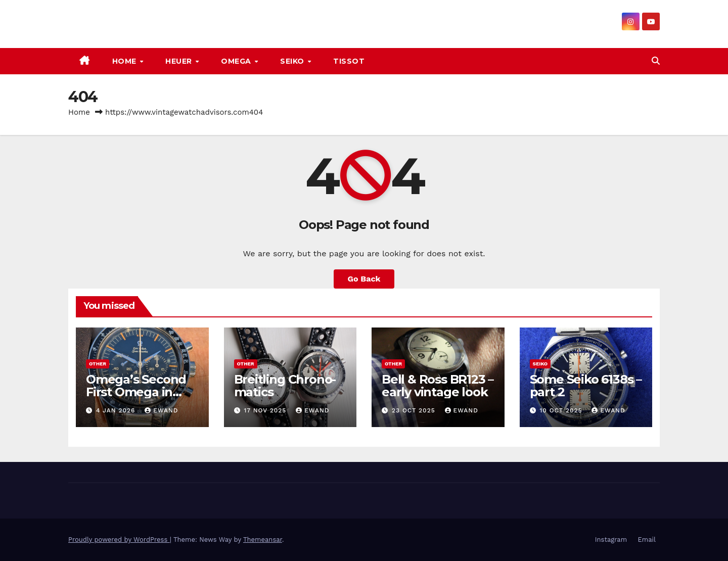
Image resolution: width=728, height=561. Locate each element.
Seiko (293, 61)
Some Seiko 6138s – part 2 (586, 386)
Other (98, 364)
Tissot (349, 61)
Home (126, 61)
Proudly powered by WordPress (119, 540)
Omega (237, 61)
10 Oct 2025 (562, 410)
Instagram (611, 540)
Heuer (180, 61)
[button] (656, 61)
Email (647, 540)
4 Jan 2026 (117, 410)
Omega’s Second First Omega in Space (136, 392)
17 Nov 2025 (266, 410)
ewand (161, 410)
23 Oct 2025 (415, 410)
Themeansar (263, 540)
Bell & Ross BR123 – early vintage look (438, 386)
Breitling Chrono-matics (285, 386)
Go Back (364, 279)
